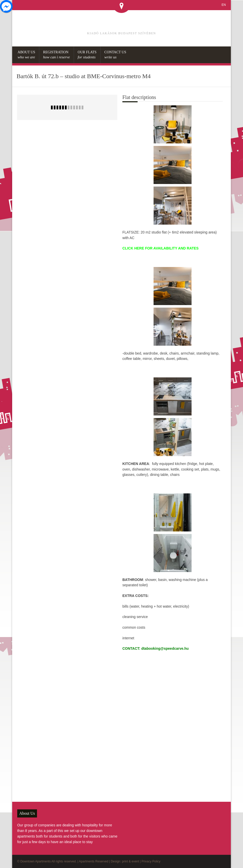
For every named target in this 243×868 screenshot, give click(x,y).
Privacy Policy (151, 861)
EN (224, 5)
